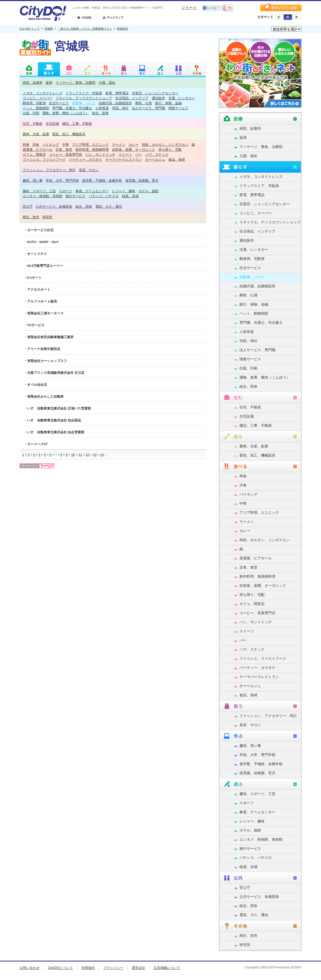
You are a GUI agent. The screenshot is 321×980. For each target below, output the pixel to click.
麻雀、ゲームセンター (92, 191)
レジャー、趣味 (124, 191)
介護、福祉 (107, 83)
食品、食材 (177, 159)
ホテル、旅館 (148, 191)
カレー (134, 144)
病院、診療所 (33, 83)
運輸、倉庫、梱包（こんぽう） (66, 113)
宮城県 (49, 29)
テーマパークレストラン (124, 159)
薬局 (49, 83)
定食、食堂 (64, 149)
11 (80, 454)
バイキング (51, 144)
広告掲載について (167, 968)
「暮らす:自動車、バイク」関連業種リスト (85, 29)
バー (139, 154)
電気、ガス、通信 (109, 206)
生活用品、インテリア (132, 98)
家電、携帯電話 (117, 93)
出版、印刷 (31, 113)
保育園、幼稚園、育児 (142, 180)
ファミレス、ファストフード (44, 159)
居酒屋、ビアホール (38, 149)
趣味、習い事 (33, 180)
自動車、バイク (84, 103)
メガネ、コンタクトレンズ (43, 93)
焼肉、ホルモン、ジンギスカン (165, 144)
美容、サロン (89, 170)
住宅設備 (52, 123)
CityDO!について (61, 968)
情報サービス (178, 108)
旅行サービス (75, 196)
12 (88, 454)
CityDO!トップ (30, 29)
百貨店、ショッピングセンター (155, 93)
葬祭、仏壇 (143, 103)
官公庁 (28, 206)
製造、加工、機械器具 (69, 134)
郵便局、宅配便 (34, 103)
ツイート (189, 7)
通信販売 (158, 98)
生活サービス (59, 103)
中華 (66, 144)
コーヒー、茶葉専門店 (66, 154)
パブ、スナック (157, 154)
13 (95, 454)
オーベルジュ (155, 159)
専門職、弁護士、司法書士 (72, 108)
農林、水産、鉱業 (36, 134)
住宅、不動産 (33, 123)
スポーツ (66, 191)
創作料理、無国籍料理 (92, 149)
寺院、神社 (120, 108)
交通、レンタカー (182, 98)
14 (102, 454)
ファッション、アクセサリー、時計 (49, 170)
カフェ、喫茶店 (34, 154)
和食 (26, 144)
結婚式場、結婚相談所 (115, 103)
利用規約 (88, 968)
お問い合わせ (30, 968)
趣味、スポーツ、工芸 (39, 191)
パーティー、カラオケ (85, 159)
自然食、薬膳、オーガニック (134, 149)
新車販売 (122, 29)
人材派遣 (102, 108)
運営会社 (139, 968)
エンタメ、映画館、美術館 (43, 196)
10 (73, 454)
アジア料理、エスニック (90, 144)
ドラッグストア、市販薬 (84, 93)
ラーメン (119, 144)
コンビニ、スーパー (38, 98)
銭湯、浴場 (130, 196)
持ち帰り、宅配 (170, 149)
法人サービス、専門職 (148, 108)
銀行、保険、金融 (168, 103)
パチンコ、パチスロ (104, 196)
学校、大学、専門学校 (62, 180)
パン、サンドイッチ (100, 154)
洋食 (36, 144)
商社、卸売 (31, 217)
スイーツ (125, 154)
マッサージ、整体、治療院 (75, 83)
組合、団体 (100, 113)
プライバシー (113, 968)
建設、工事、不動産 (77, 123)
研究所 (47, 217)
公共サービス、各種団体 (54, 206)
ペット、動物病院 (36, 108)
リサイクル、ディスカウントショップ (84, 98)
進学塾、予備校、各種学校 (102, 180)
